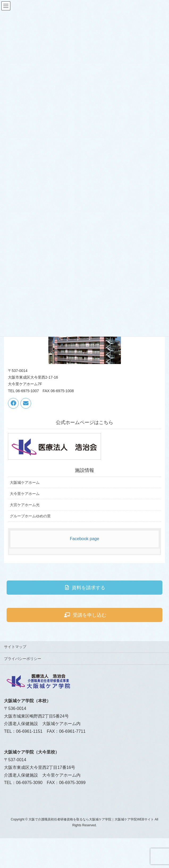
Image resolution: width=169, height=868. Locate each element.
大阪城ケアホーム (25, 482)
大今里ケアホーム (25, 494)
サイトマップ (15, 647)
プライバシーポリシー (23, 659)
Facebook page (84, 539)
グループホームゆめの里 (30, 516)
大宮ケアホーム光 (25, 505)
